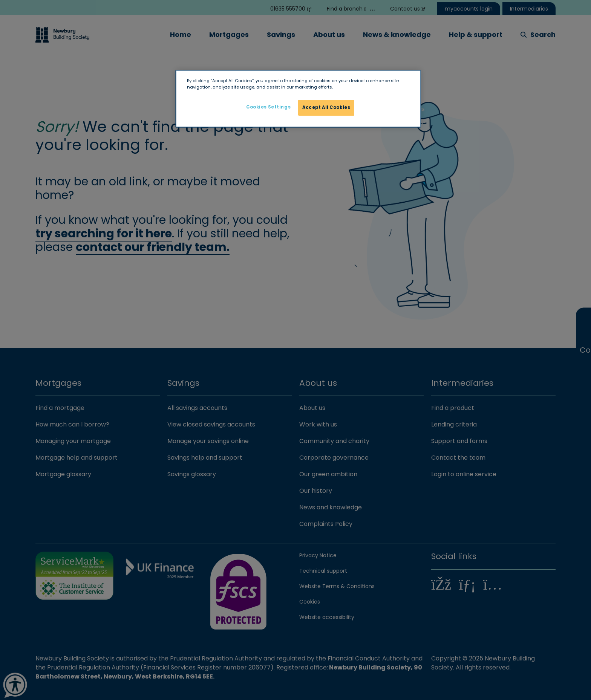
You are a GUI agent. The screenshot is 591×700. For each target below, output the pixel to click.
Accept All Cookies (326, 107)
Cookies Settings (268, 107)
